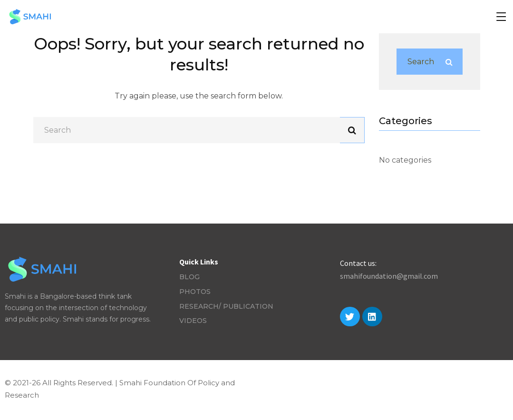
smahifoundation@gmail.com (389, 276)
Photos (195, 292)
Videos (193, 321)
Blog (189, 277)
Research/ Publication (226, 306)
